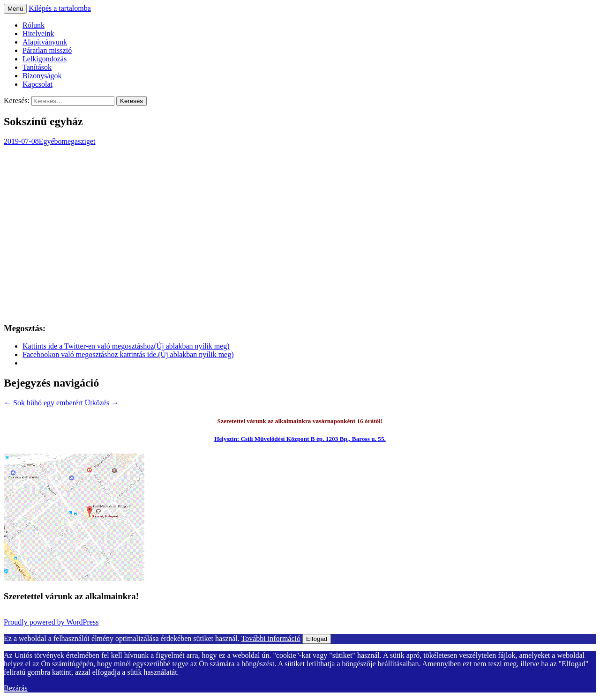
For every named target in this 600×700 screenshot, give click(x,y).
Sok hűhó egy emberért (43, 403)
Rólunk (34, 25)
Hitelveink (38, 34)
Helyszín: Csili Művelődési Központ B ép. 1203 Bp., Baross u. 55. (300, 439)
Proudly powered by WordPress (51, 622)
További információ (271, 638)
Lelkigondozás (45, 59)
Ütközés (102, 403)
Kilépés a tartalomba (60, 8)
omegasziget (77, 141)
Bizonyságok (42, 76)
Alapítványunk (45, 42)
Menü (15, 9)
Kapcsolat (37, 84)
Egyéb (49, 141)
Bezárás (16, 688)
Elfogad (317, 639)
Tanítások (37, 67)
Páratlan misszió (47, 50)
